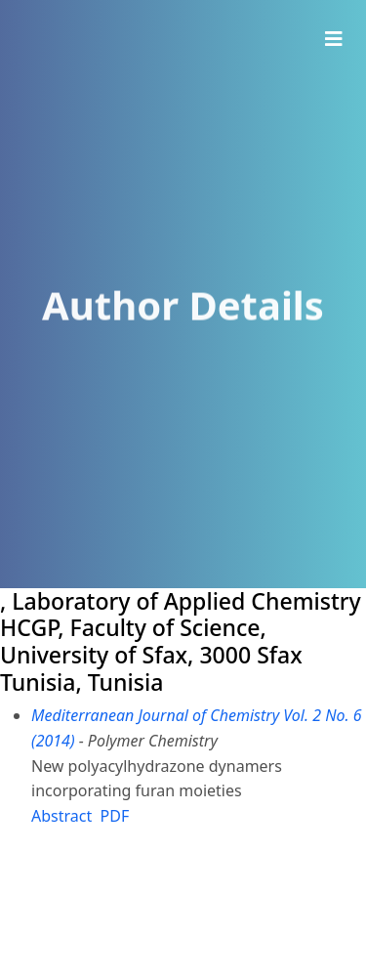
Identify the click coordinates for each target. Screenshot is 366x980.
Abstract (61, 816)
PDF (115, 816)
